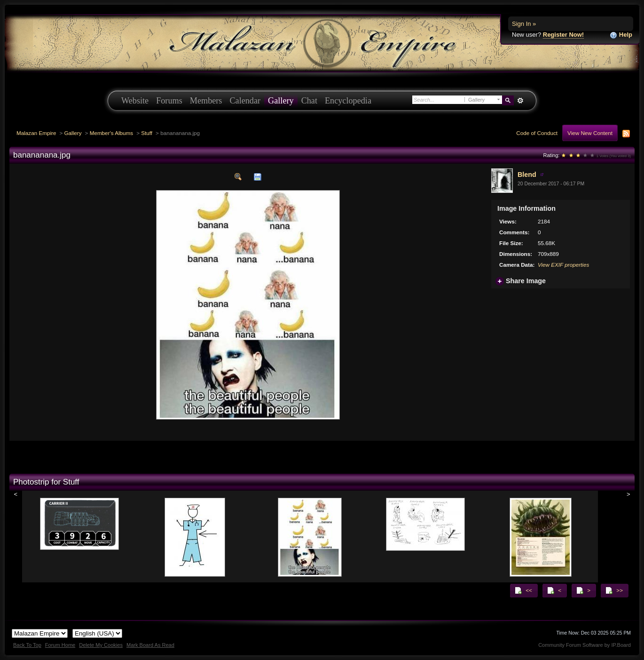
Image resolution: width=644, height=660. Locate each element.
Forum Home (60, 645)
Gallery (281, 101)
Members (206, 101)
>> (614, 590)
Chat (309, 101)
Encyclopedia (348, 101)
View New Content (590, 133)
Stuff (147, 133)
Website (135, 101)
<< (523, 590)
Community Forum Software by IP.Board (585, 645)
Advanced (520, 101)
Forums (169, 101)
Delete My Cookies (101, 645)
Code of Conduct (537, 133)
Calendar (245, 101)
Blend (527, 175)
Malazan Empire (36, 133)
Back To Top (27, 645)
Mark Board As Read (150, 645)
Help (621, 35)
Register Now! (563, 35)
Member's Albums (112, 133)
